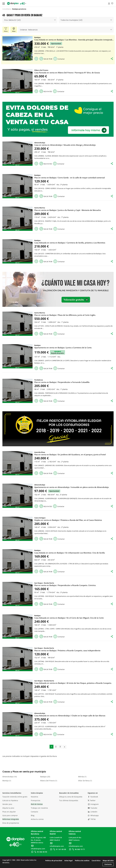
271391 (41, 326)
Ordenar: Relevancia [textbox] (29, 30)
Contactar (59, 59)
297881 (41, 629)
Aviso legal (68, 860)
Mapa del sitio (108, 860)
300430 (41, 393)
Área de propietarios (11, 823)
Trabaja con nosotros (39, 808)
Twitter (92, 800)
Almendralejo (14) (10, 777)
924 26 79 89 (46, 59)
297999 (41, 596)
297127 (41, 726)
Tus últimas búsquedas (69, 800)
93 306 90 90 (40, 852)
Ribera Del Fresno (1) (49, 781)
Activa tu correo (37, 819)
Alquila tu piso (8, 808)
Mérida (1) (82, 777)
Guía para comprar (10, 815)
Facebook (93, 797)
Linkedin (93, 812)
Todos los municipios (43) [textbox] (72, 20)
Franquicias (36, 800)
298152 (41, 564)
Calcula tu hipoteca (10, 800)
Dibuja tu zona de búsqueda (71, 797)
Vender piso (7, 804)
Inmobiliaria (7, 9)
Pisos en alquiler (9, 812)
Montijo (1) (7, 781)
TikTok (92, 819)
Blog (33, 815)
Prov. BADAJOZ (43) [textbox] (13, 20)
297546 (41, 661)
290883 (41, 156)
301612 (41, 221)
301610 (41, 188)
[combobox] (30, 20)
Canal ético (96, 860)
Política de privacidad (54, 860)
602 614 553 (46, 91)
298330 (41, 531)
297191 (41, 694)
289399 (41, 83)
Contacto (34, 812)
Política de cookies (82, 860)
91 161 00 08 (59, 849)
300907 (41, 361)
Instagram (93, 804)
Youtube (92, 808)
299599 (41, 51)
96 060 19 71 (78, 849)
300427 (41, 465)
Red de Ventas (37, 804)
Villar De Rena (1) (85, 781)
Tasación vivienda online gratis (15, 797)
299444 (41, 498)
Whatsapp (93, 815)
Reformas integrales (11, 819)
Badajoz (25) (45, 777)
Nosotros (34, 797)
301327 (41, 254)
